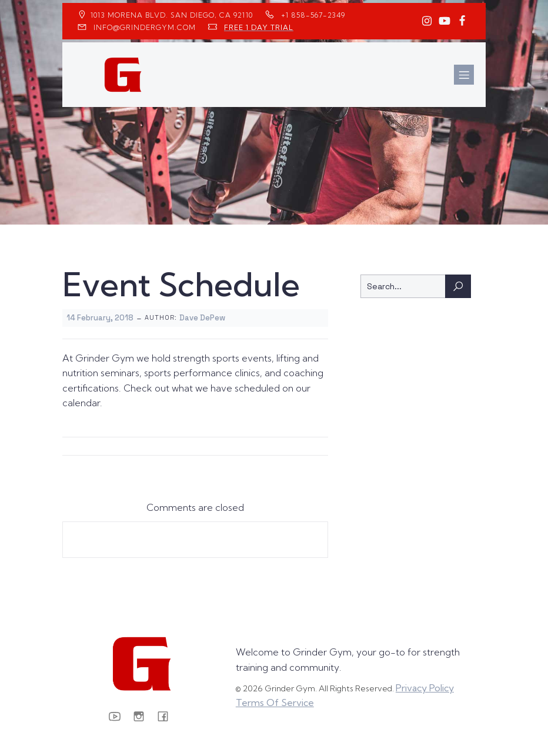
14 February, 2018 (100, 318)
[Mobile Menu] (464, 75)
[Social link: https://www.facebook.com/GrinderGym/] (462, 21)
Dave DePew (202, 318)
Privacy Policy (425, 688)
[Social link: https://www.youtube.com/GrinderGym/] (445, 21)
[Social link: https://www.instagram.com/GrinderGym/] (427, 21)
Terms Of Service (275, 703)
